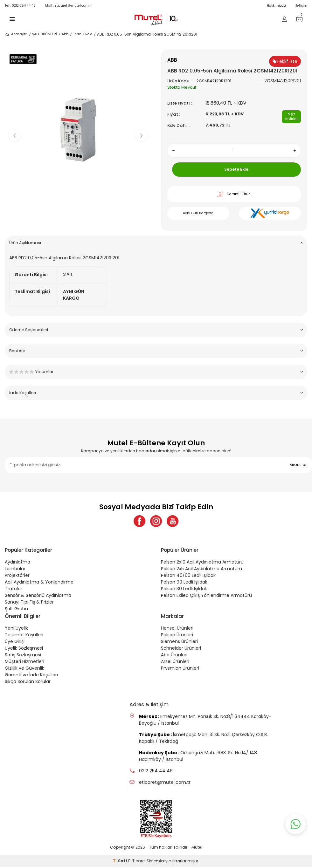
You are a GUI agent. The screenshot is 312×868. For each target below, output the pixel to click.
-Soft (121, 862)
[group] (78, 130)
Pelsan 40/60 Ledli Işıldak (188, 576)
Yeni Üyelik (16, 629)
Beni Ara (156, 351)
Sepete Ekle (236, 169)
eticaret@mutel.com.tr (69, 6)
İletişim (301, 6)
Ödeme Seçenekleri (156, 330)
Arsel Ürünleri (175, 662)
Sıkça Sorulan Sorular (28, 682)
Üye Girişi (15, 642)
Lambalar (15, 570)
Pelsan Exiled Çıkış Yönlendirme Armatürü (206, 596)
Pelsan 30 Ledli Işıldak (184, 590)
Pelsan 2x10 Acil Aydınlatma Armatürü (202, 563)
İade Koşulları (156, 393)
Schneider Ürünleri (181, 649)
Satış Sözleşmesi (23, 656)
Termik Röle (83, 34)
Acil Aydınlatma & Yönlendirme (39, 583)
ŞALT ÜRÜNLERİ (45, 34)
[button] (78, 216)
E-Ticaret (137, 862)
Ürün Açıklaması (156, 243)
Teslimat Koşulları (24, 636)
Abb (65, 34)
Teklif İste (285, 61)
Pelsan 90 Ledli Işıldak (184, 583)
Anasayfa (16, 34)
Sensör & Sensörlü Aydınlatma (38, 596)
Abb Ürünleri (174, 656)
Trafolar (14, 590)
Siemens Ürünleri (179, 642)
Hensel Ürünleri (177, 629)
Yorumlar (156, 372)
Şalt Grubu (16, 610)
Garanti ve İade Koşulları (31, 676)
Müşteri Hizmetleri (24, 662)
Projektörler (17, 576)
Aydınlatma (17, 563)
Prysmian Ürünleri (180, 669)
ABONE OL (298, 465)
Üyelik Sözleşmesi (24, 649)
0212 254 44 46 (20, 6)
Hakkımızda (276, 6)
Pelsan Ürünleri (177, 636)
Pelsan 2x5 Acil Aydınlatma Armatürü (201, 570)
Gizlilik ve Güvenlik (24, 669)
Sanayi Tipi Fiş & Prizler (29, 603)
